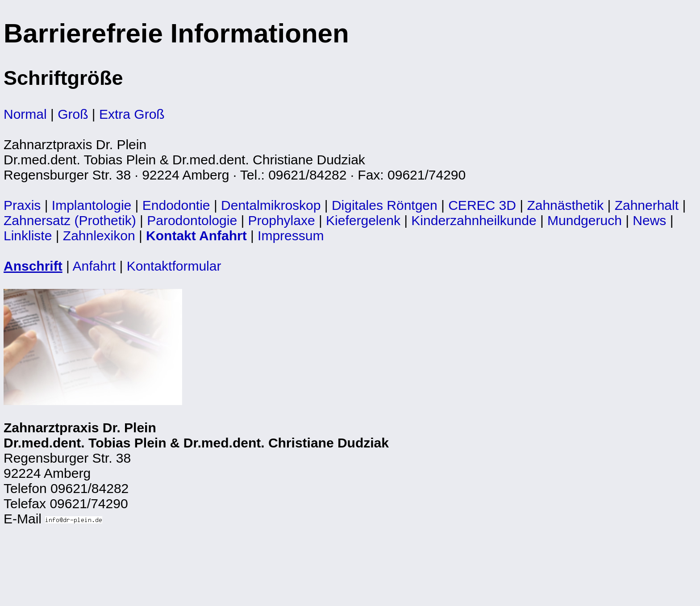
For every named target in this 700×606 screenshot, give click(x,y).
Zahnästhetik (565, 205)
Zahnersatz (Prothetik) (70, 220)
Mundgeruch (585, 220)
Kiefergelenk (363, 220)
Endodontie (176, 205)
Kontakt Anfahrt (196, 236)
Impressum (291, 236)
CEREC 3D (482, 205)
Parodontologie (192, 220)
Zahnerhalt (647, 205)
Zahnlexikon (99, 236)
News (649, 220)
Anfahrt (94, 266)
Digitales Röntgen (385, 205)
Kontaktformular (174, 266)
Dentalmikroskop (271, 205)
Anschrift (33, 266)
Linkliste (28, 236)
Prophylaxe (282, 220)
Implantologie (92, 205)
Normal (25, 114)
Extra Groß (132, 114)
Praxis (22, 205)
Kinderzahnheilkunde (474, 220)
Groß (73, 114)
